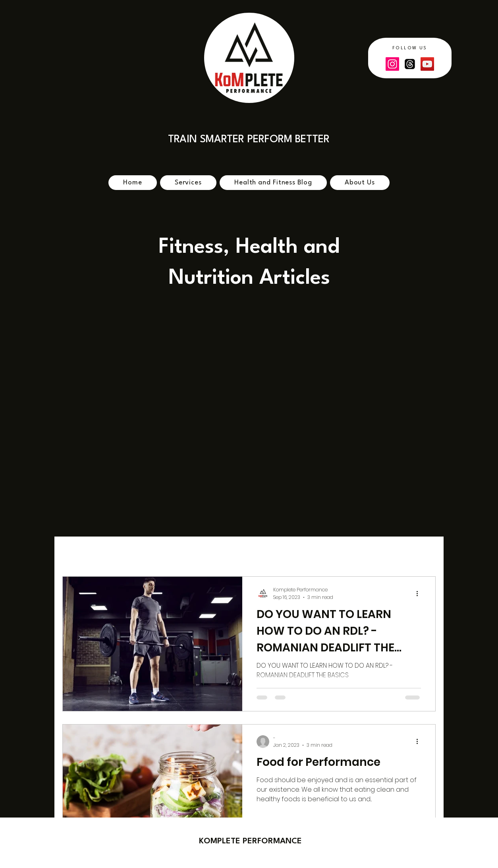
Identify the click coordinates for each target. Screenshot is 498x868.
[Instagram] (392, 64)
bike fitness (313, 552)
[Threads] (410, 64)
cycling (141, 552)
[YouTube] (427, 64)
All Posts (75, 552)
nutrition (359, 552)
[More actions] (420, 593)
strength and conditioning (242, 552)
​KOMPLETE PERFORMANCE (250, 841)
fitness (177, 552)
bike (109, 552)
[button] (426, 553)
